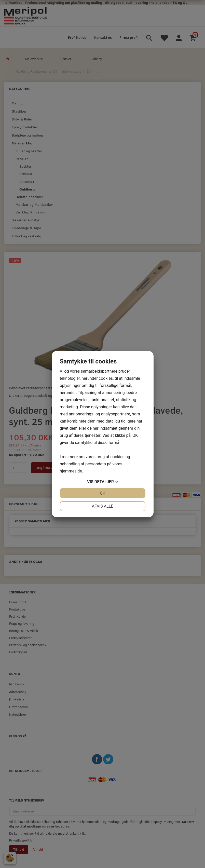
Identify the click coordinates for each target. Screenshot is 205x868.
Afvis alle (102, 506)
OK (102, 493)
